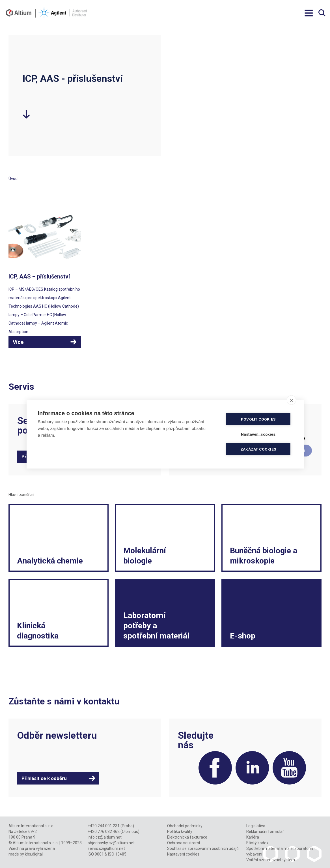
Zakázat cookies (258, 449)
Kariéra (253, 837)
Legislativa (256, 826)
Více (18, 342)
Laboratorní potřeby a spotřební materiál (156, 626)
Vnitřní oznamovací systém (271, 860)
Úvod (13, 179)
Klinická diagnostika (38, 631)
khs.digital (34, 854)
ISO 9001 (96, 854)
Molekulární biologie (145, 556)
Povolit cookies (258, 419)
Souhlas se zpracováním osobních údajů (203, 848)
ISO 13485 (117, 854)
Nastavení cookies (183, 854)
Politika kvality (180, 831)
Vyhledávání (322, 13)
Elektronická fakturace (187, 837)
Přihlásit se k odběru (44, 778)
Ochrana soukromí (184, 843)
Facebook (215, 768)
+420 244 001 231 (104, 826)
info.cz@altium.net (105, 837)
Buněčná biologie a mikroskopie (264, 556)
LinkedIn (252, 768)
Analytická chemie (50, 561)
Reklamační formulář (265, 831)
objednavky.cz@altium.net (111, 843)
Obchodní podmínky (185, 826)
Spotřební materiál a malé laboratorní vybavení (280, 851)
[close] (291, 400)
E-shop (243, 636)
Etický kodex (257, 843)
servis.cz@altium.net (106, 848)
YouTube (289, 768)
